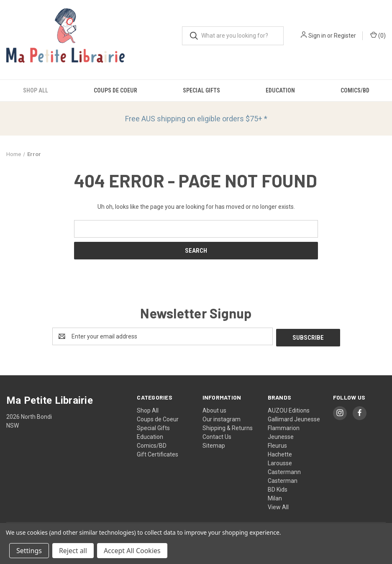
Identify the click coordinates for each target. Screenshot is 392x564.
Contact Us (217, 436)
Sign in (317, 36)
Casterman (283, 479)
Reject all (73, 551)
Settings (29, 551)
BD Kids (278, 488)
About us (214, 409)
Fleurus (277, 444)
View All (278, 506)
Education (280, 90)
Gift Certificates (158, 453)
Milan (275, 497)
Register (345, 36)
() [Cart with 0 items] (378, 35)
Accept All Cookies (132, 551)
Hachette (280, 453)
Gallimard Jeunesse (294, 418)
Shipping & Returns (228, 427)
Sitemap (214, 444)
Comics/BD (355, 90)
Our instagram (222, 418)
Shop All (36, 90)
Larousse (280, 462)
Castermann (284, 471)
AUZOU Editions (289, 409)
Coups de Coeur (115, 90)
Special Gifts (201, 90)
